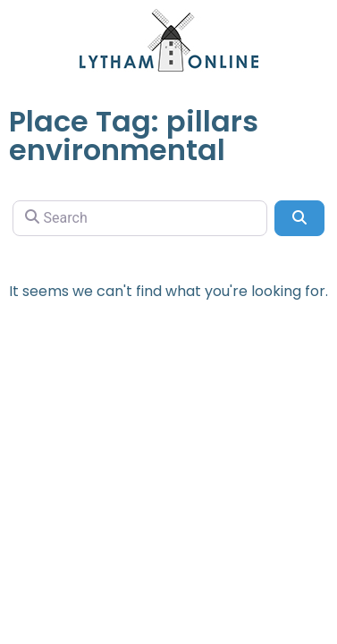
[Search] (140, 218)
